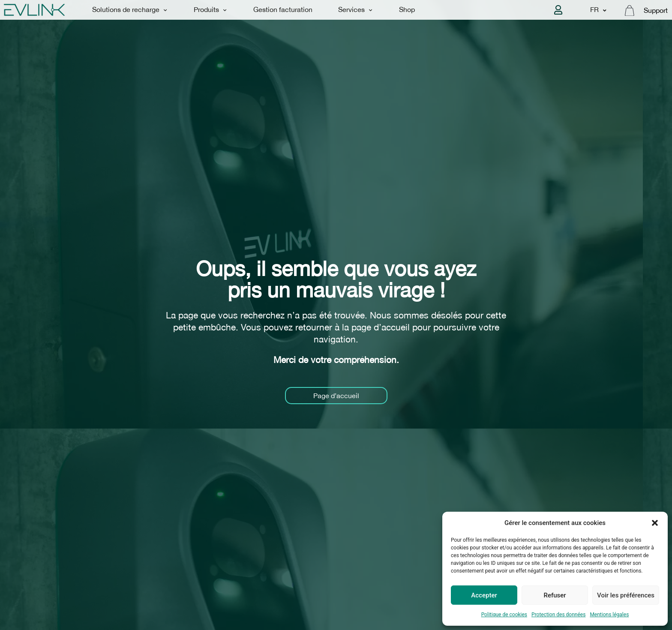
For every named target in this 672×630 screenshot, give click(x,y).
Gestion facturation (283, 9)
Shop (407, 9)
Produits (210, 10)
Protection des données (558, 615)
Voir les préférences (626, 595)
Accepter (484, 595)
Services (355, 10)
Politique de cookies (504, 615)
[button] (655, 523)
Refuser (555, 595)
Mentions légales (609, 615)
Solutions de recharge (130, 10)
